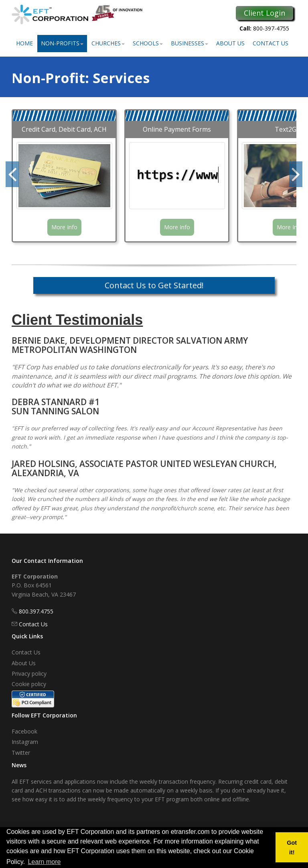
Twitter (21, 753)
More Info (64, 227)
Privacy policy (29, 673)
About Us (230, 43)
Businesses (189, 43)
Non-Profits (62, 43)
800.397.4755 (36, 611)
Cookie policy (29, 684)
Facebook (24, 731)
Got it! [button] (292, 848)
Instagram (25, 742)
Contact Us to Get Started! (154, 285)
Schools (148, 43)
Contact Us (271, 43)
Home (24, 43)
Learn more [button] (45, 862)
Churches (108, 43)
